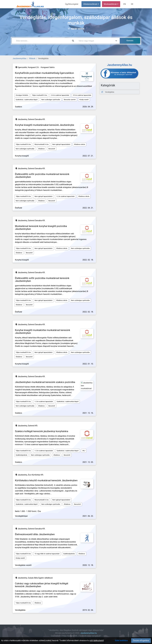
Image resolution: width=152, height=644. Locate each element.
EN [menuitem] (125, 4)
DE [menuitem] (132, 4)
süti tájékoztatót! (97, 641)
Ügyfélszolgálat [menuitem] (72, 4)
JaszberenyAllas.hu (89, 633)
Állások (32, 58)
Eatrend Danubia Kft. (37, 119)
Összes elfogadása (141, 641)
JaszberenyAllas (20, 58)
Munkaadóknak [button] (111, 4)
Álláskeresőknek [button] (91, 4)
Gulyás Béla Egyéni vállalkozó (40, 578)
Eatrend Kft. (33, 426)
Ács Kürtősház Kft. (36, 475)
